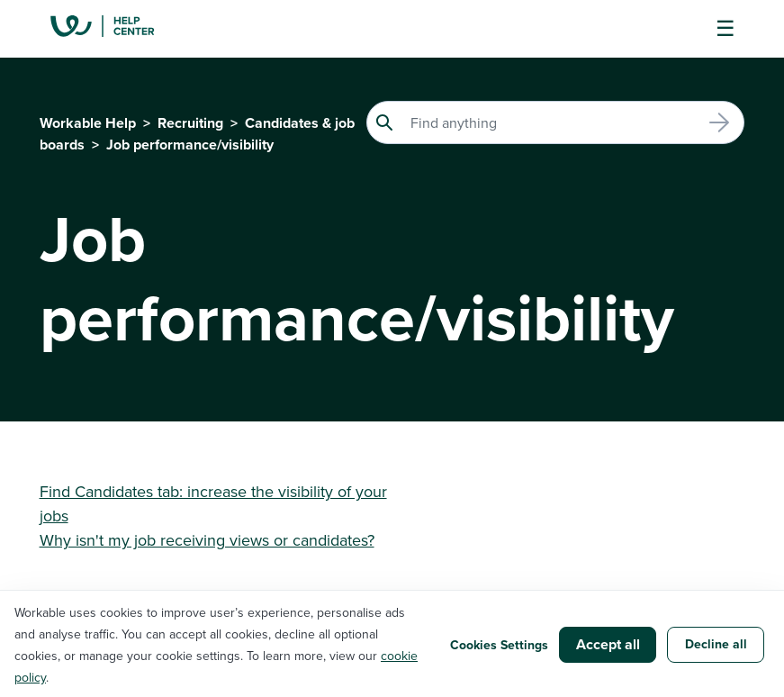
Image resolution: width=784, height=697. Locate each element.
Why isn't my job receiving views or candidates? (207, 540)
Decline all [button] (716, 644)
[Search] (555, 122)
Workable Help (88, 123)
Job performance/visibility (190, 145)
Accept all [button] (608, 644)
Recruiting (190, 123)
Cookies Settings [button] (499, 645)
